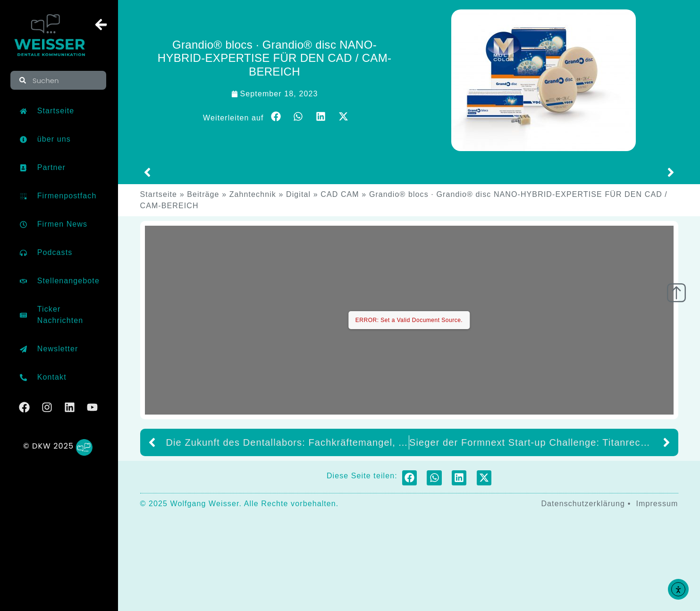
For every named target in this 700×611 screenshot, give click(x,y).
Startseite (159, 194)
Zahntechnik (253, 194)
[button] (276, 117)
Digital (298, 194)
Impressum (657, 504)
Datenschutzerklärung (583, 504)
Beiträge (203, 194)
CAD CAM (340, 194)
